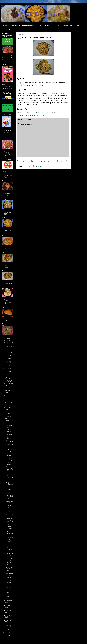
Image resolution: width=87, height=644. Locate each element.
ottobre (9, 396)
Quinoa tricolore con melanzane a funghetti (10, 537)
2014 (6, 381)
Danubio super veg (9, 583)
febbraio (9, 615)
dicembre (10, 384)
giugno (9, 416)
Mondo (7, 284)
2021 (7, 359)
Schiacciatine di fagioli (10, 576)
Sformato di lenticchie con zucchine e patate (10, 551)
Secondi (7, 265)
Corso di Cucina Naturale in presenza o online (22, 26)
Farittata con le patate (9, 594)
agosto (9, 408)
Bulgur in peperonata (9, 485)
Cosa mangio (39, 26)
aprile (8, 605)
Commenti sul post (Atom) (33, 166)
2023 (7, 353)
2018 (7, 369)
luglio (9, 413)
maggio (9, 600)
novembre (9, 391)
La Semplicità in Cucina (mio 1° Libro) (70, 26)
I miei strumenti (20, 29)
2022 (7, 356)
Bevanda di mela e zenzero (9, 453)
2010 (7, 636)
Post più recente (25, 161)
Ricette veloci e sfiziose (36, 116)
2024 (7, 349)
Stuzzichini (8, 231)
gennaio (9, 620)
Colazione (7, 194)
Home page (6, 26)
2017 (6, 372)
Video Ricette (30, 29)
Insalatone (8, 212)
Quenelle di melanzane (10, 477)
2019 (7, 365)
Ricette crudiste (7, 153)
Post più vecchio (61, 161)
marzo (9, 610)
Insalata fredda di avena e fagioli (10, 428)
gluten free (8, 176)
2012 (7, 629)
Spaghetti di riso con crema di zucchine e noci (10, 494)
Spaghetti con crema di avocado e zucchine (10, 507)
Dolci (6, 320)
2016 (7, 375)
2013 (7, 626)
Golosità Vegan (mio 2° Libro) (52, 26)
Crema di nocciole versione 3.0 (9, 561)
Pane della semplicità (10, 469)
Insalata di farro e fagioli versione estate (10, 525)
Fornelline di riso (9, 422)
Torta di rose (9, 588)
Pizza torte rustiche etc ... (9, 301)
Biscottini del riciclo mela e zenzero (10, 461)
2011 (6, 633)
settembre (9, 403)
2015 (7, 378)
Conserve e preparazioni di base (9, 340)
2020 (7, 362)
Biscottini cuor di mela (9, 569)
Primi (26, 116)
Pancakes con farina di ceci (10, 444)
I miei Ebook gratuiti (8, 29)
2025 (7, 346)
